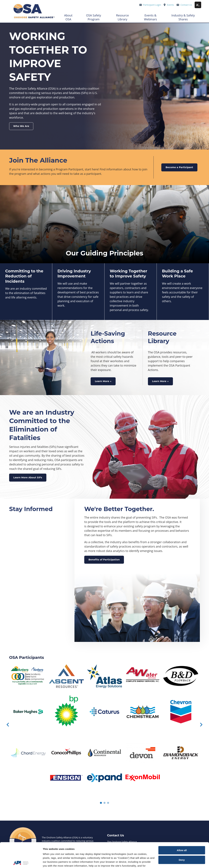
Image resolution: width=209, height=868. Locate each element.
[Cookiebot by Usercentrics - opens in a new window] (21, 862)
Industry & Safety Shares (183, 17)
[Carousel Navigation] (104, 725)
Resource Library (122, 17)
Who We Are (21, 126)
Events (170, 5)
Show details (50, 862)
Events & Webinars (150, 17)
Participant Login (152, 5)
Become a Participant (179, 167)
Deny (182, 835)
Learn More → (103, 381)
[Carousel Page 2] (104, 803)
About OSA (68, 17)
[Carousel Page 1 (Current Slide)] (101, 803)
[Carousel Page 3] (108, 803)
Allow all (182, 825)
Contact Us (186, 5)
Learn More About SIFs (28, 477)
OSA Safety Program (93, 17)
